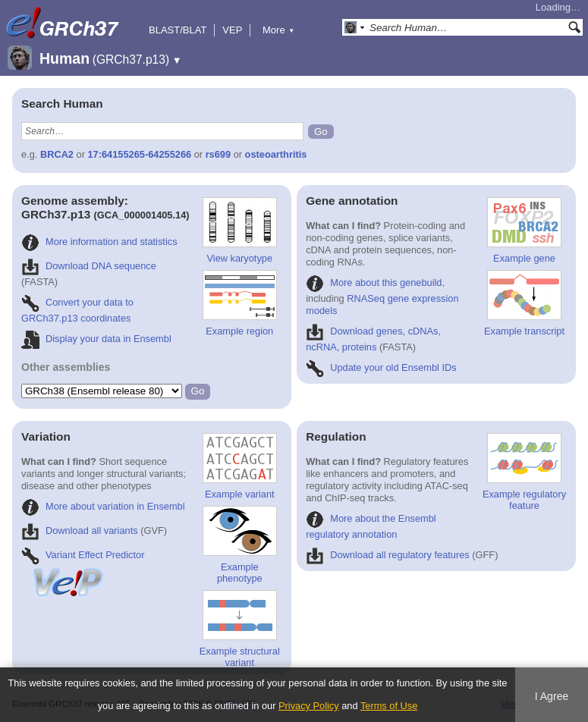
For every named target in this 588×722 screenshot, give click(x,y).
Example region (240, 303)
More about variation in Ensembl (103, 506)
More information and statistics (99, 242)
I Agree (552, 696)
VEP (232, 30)
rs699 (218, 154)
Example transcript (524, 303)
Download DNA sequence (89, 266)
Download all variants (80, 531)
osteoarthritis (276, 154)
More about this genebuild (374, 283)
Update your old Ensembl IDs (381, 367)
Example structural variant (240, 629)
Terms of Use (389, 706)
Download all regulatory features (388, 555)
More (278, 30)
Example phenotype (240, 545)
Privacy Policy (309, 706)
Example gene (524, 231)
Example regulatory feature (524, 472)
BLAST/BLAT (178, 30)
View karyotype (240, 231)
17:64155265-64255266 (140, 154)
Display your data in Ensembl (96, 339)
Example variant (240, 466)
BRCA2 (57, 154)
